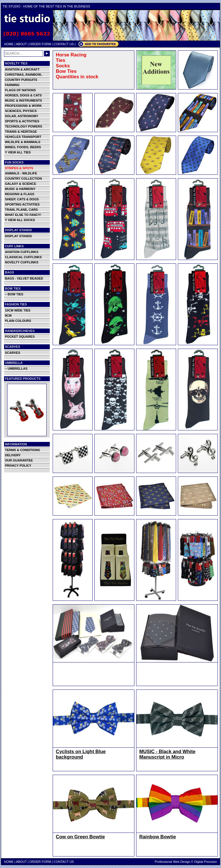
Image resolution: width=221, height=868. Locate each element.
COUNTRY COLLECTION (23, 178)
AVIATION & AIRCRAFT (22, 69)
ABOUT (21, 44)
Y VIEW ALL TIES (18, 152)
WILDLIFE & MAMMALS (23, 142)
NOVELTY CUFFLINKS (22, 262)
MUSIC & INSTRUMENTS (23, 100)
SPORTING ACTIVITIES (22, 204)
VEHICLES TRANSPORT (23, 137)
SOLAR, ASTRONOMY (22, 116)
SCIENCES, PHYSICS (21, 111)
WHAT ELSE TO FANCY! (23, 215)
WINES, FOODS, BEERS (23, 147)
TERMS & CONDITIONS (22, 450)
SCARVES (13, 353)
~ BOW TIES (14, 294)
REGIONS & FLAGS (20, 194)
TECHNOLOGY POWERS (23, 126)
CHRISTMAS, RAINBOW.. (24, 75)
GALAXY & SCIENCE (21, 184)
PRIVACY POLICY (18, 466)
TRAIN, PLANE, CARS (21, 210)
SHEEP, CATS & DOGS (22, 199)
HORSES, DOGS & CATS (23, 95)
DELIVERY (13, 455)
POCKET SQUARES (20, 337)
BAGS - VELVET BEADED (24, 278)
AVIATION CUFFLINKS (22, 252)
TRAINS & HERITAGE (21, 132)
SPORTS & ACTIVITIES (22, 121)
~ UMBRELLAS (16, 369)
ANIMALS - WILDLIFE (21, 173)
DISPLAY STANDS (18, 236)
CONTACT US (64, 44)
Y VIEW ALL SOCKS (20, 220)
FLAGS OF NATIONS (20, 90)
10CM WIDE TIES (18, 310)
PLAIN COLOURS (18, 321)
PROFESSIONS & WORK (23, 106)
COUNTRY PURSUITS (21, 80)
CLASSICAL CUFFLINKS (23, 257)
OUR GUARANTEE (19, 460)
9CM (8, 316)
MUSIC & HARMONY (20, 189)
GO (47, 54)
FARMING (12, 85)
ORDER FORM (40, 44)
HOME (9, 44)
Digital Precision (206, 862)
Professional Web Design (173, 862)
